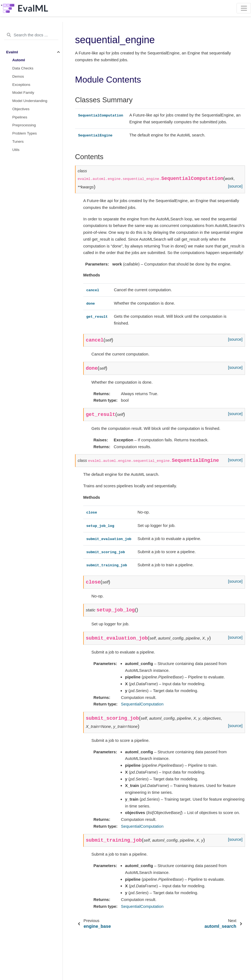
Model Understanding (30, 101)
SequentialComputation (142, 704)
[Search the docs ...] (31, 35)
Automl (19, 60)
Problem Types (25, 133)
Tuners (18, 142)
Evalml (12, 52)
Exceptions (21, 85)
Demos (18, 76)
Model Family (23, 93)
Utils (16, 150)
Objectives (21, 109)
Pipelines (20, 117)
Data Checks (23, 68)
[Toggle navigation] (244, 8)
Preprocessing (24, 125)
